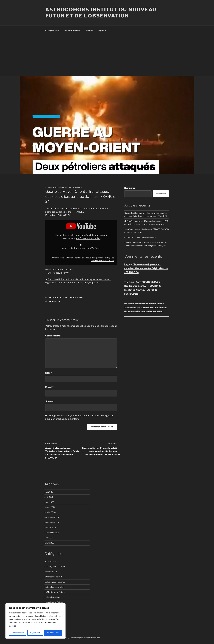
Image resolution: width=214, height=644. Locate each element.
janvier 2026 (50, 512)
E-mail (49, 387)
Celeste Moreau (74, 188)
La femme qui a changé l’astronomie (140, 237)
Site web (50, 401)
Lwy (126, 264)
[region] (35, 621)
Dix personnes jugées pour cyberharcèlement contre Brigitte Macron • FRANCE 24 (146, 268)
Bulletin (89, 30)
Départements (51, 572)
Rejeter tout (35, 633)
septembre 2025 (52, 533)
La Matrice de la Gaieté (55, 592)
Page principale (52, 30)
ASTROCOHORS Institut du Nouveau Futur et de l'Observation (101, 13)
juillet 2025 (49, 543)
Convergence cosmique (55, 566)
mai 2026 (49, 492)
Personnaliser (18, 633)
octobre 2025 (50, 528)
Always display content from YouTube (81, 248)
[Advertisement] (107, 56)
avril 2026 (49, 497)
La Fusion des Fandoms (55, 582)
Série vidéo (77, 298)
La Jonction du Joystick (55, 587)
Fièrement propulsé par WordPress (85, 638)
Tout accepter (53, 633)
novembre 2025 (52, 522)
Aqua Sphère (50, 561)
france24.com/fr (61, 273)
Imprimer (104, 30)
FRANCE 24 (55, 301)
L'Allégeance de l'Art (53, 577)
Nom (49, 373)
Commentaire (53, 336)
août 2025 (49, 538)
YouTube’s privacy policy (88, 238)
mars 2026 (49, 502)
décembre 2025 (52, 517)
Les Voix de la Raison (54, 602)
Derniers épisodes (72, 30)
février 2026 (50, 507)
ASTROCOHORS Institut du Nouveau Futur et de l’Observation (143, 290)
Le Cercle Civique (59, 298)
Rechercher (130, 188)
